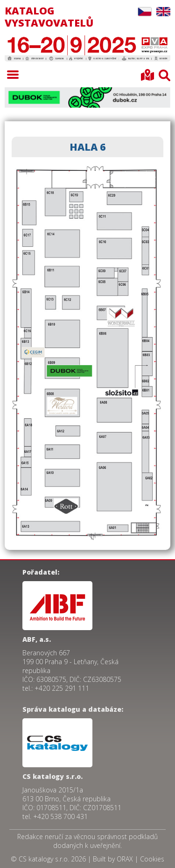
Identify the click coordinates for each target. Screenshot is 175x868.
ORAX (125, 859)
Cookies (152, 859)
